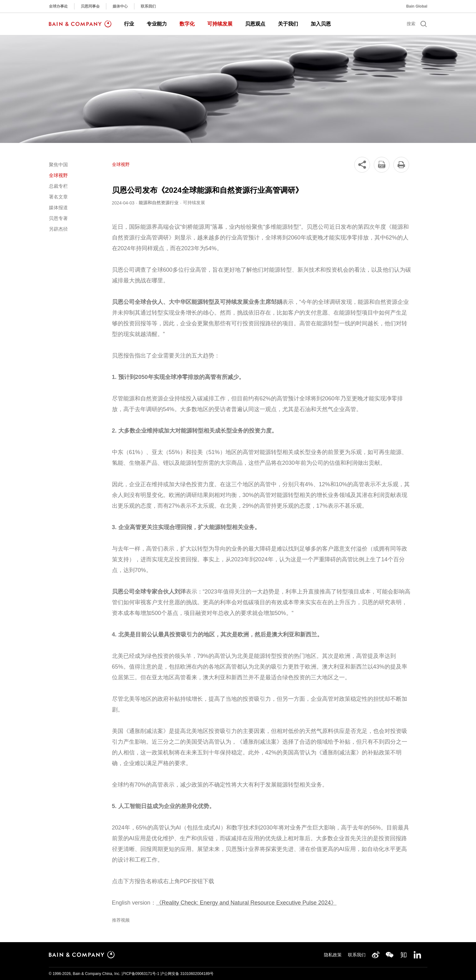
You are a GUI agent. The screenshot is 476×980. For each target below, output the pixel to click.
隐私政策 (333, 955)
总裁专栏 (58, 186)
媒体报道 (58, 207)
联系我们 (148, 6)
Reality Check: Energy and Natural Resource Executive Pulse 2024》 (249, 903)
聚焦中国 (58, 165)
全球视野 (58, 175)
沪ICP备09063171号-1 (140, 974)
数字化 (187, 24)
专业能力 (157, 24)
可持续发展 (220, 24)
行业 (129, 24)
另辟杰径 (58, 229)
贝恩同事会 (90, 6)
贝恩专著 (58, 218)
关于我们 (288, 24)
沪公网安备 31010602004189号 (187, 974)
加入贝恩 (321, 24)
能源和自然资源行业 (159, 203)
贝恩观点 (255, 24)
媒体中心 (120, 6)
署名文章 (58, 197)
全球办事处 (58, 6)
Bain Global (417, 6)
